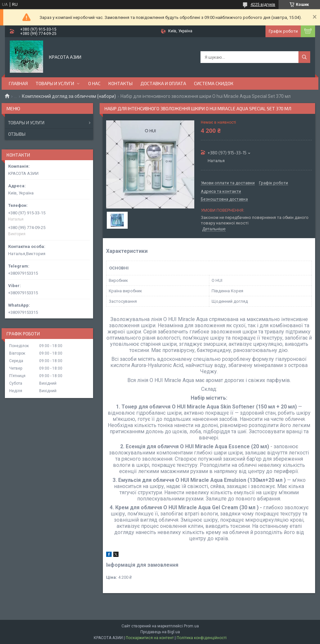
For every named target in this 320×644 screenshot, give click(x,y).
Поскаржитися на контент (150, 638)
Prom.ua (191, 626)
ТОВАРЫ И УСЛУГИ (55, 83)
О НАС (94, 83)
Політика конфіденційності (202, 638)
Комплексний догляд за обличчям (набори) (69, 96)
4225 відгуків (263, 5)
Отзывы (17, 134)
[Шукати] (304, 57)
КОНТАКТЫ (120, 83)
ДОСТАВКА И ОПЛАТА (163, 83)
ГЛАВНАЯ (18, 83)
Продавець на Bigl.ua (160, 632)
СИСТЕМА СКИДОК (214, 83)
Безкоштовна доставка (224, 199)
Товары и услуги (26, 123)
